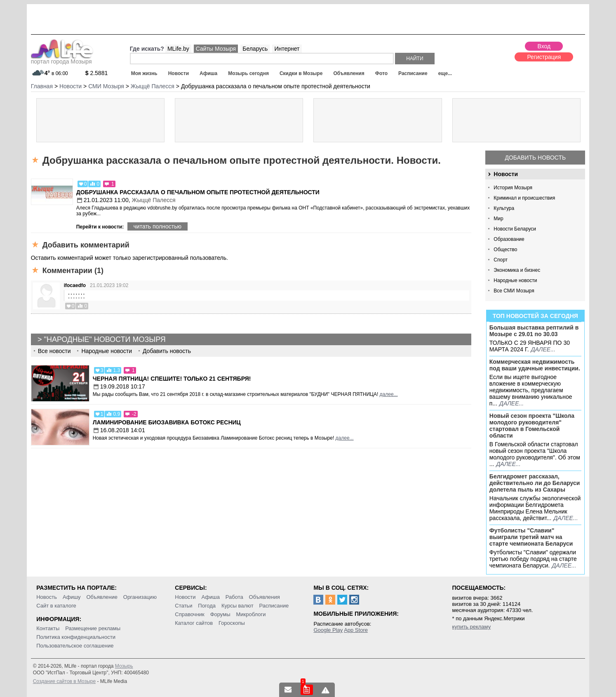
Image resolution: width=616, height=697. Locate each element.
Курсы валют (237, 606)
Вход (544, 46)
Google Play (328, 630)
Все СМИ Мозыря (514, 291)
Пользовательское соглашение (75, 646)
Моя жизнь (144, 73)
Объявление (102, 597)
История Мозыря (513, 188)
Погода (207, 606)
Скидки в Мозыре (301, 73)
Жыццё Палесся (153, 200)
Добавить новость (535, 158)
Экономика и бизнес (517, 270)
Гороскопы (232, 623)
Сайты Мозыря (216, 49)
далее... (543, 349)
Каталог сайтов (194, 623)
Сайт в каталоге (56, 606)
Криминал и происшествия (524, 198)
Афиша (208, 73)
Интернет (287, 49)
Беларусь (255, 49)
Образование (509, 239)
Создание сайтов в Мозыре (64, 681)
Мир (498, 219)
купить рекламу (472, 627)
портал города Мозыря (62, 59)
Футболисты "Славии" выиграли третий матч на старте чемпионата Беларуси (531, 537)
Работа (234, 597)
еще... (445, 73)
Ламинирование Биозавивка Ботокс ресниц (167, 422)
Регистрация (544, 57)
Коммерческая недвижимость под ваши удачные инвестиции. (535, 365)
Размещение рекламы (93, 628)
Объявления (349, 73)
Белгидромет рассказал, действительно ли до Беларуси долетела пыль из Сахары (535, 483)
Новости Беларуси (515, 229)
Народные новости (515, 280)
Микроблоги (251, 614)
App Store (356, 630)
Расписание (413, 73)
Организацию (140, 597)
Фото (381, 73)
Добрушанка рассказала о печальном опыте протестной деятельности (198, 192)
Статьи (183, 606)
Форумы (220, 614)
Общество (505, 250)
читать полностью (158, 226)
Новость (47, 597)
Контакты (48, 628)
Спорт (501, 260)
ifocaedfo (75, 285)
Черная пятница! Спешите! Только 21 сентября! (172, 379)
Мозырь (124, 666)
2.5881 (97, 73)
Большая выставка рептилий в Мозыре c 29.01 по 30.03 (534, 331)
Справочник (190, 614)
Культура (504, 208)
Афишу (72, 597)
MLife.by (178, 49)
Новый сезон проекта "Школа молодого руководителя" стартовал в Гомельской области (532, 426)
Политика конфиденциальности (76, 637)
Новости (179, 73)
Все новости (54, 351)
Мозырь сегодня (248, 73)
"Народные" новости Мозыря (105, 339)
